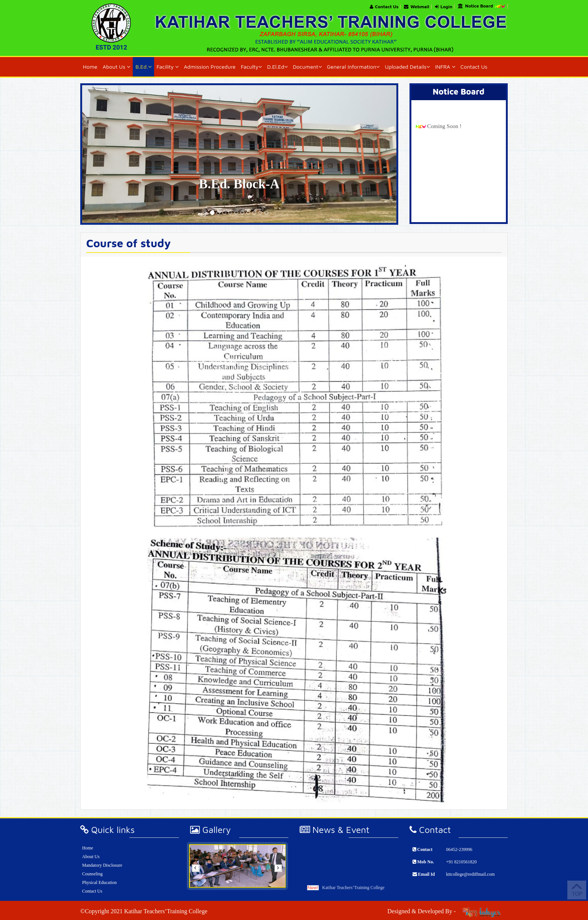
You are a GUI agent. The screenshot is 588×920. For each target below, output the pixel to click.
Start (278, 894)
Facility (168, 67)
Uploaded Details (407, 67)
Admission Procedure (210, 67)
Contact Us (384, 7)
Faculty (251, 67)
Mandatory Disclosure (102, 865)
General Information (353, 67)
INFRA (445, 67)
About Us (117, 67)
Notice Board (482, 6)
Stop (278, 898)
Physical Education (99, 882)
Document (307, 67)
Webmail (416, 7)
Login (444, 7)
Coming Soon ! (444, 152)
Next (280, 870)
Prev (198, 870)
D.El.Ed (277, 67)
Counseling (92, 874)
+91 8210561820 (461, 862)
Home (90, 67)
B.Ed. (143, 67)
